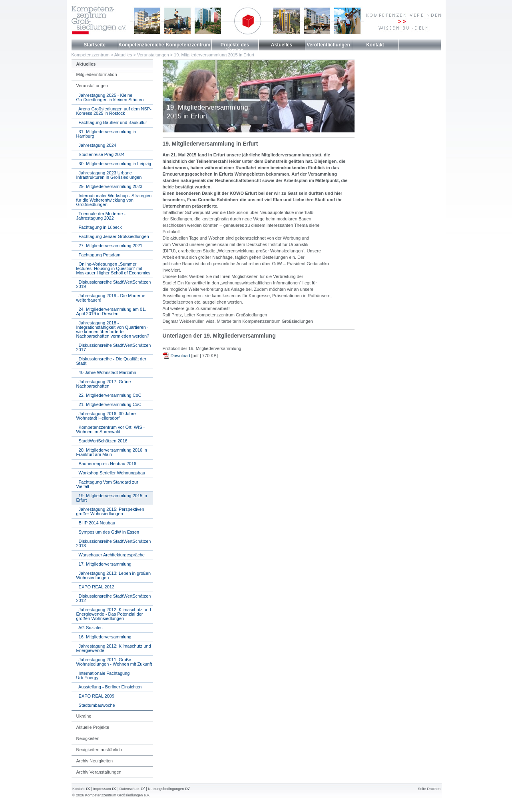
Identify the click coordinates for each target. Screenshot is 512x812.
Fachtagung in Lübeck (99, 227)
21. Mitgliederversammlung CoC (109, 404)
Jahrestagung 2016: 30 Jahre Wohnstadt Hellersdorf (106, 416)
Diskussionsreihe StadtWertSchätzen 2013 (114, 543)
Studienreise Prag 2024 (101, 154)
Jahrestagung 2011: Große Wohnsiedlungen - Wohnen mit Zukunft (114, 662)
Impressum (102, 789)
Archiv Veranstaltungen (99, 772)
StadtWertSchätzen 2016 (102, 441)
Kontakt (375, 45)
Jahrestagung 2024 (96, 145)
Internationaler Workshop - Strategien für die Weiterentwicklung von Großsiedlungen (114, 200)
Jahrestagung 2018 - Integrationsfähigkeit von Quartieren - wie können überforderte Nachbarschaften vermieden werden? (113, 329)
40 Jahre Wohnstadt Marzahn (106, 372)
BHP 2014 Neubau (96, 523)
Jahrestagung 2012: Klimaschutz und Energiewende (114, 648)
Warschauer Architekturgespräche (111, 555)
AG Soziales (90, 628)
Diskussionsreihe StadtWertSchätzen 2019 (114, 284)
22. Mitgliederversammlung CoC (109, 395)
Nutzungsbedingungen (166, 789)
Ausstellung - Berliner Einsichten (109, 687)
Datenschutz (129, 789)
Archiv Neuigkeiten (95, 761)
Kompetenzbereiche (141, 45)
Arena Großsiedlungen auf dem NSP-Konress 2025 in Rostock (114, 111)
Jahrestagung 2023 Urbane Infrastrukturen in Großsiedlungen (109, 175)
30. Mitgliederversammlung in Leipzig (114, 164)
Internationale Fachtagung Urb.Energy (103, 675)
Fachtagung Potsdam (99, 255)
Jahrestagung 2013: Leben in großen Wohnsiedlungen (114, 575)
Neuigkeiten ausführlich (99, 750)
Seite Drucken (429, 789)
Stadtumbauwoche (96, 705)
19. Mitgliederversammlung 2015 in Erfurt (214, 55)
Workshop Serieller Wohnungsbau (111, 473)
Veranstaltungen (153, 55)
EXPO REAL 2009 (96, 696)
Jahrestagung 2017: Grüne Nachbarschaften (104, 384)
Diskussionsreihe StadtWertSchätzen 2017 (114, 347)
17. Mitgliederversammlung (104, 564)
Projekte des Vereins (235, 48)
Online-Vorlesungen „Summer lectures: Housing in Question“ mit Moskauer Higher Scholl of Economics (114, 268)
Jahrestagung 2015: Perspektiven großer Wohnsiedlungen (110, 511)
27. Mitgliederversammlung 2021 (110, 246)
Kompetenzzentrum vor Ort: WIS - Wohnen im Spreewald (111, 429)
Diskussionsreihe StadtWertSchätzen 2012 (114, 598)
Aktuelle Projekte (93, 727)
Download (180, 356)
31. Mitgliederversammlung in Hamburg (106, 134)
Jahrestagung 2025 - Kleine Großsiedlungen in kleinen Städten (110, 97)
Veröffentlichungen (328, 45)
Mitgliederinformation (97, 74)
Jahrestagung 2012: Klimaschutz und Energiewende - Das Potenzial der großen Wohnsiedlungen (114, 614)
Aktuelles (282, 45)
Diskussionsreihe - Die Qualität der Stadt (111, 361)
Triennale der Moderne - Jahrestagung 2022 (101, 216)
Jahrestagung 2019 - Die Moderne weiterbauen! (111, 298)
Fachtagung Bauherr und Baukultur (112, 122)
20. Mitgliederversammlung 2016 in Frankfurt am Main (112, 452)
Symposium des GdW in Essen (108, 532)
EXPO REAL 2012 (96, 587)
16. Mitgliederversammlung (104, 637)
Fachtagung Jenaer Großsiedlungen (113, 236)
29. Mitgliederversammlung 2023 (110, 186)
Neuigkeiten (88, 738)
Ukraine (84, 716)
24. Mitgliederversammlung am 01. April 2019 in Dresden (111, 311)
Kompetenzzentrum (188, 45)
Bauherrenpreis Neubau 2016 (106, 464)
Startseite (95, 45)
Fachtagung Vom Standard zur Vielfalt (107, 484)
